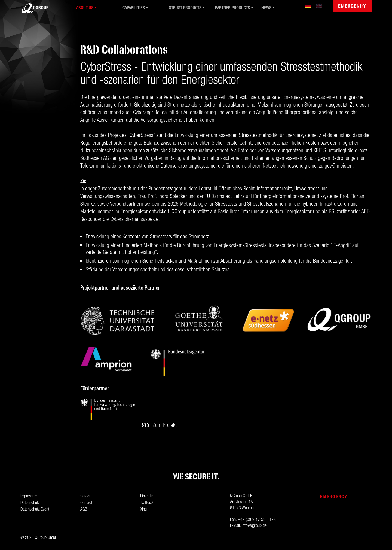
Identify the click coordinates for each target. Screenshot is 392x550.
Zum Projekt (165, 426)
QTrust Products (185, 8)
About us (85, 8)
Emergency (352, 6)
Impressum (29, 497)
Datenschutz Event (35, 510)
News (266, 8)
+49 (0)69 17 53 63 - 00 (258, 520)
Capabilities (134, 8)
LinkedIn (147, 497)
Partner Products (232, 8)
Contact (86, 503)
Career (85, 497)
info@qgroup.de (254, 526)
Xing (143, 510)
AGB (84, 510)
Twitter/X (147, 503)
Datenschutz (30, 503)
